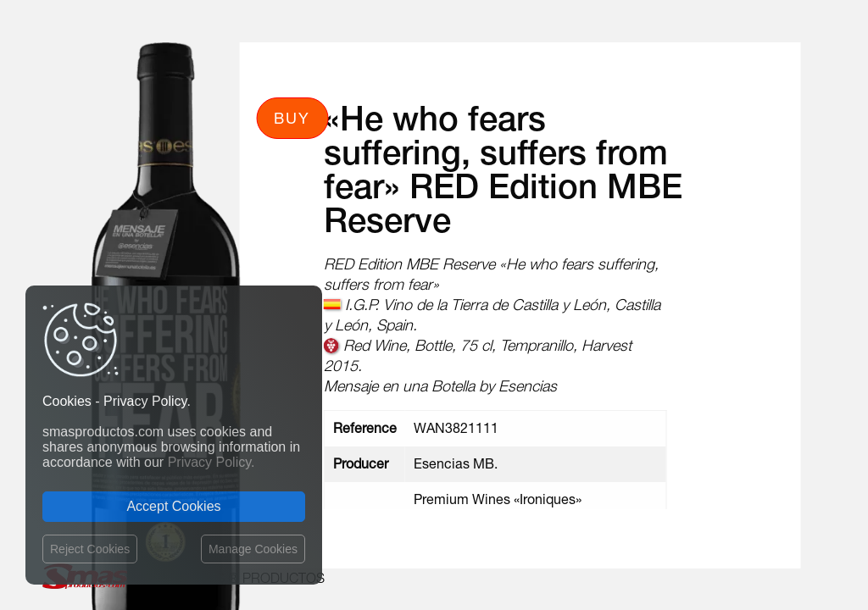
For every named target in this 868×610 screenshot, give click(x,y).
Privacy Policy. (211, 462)
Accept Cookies (173, 506)
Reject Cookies (90, 549)
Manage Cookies (253, 549)
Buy (292, 118)
